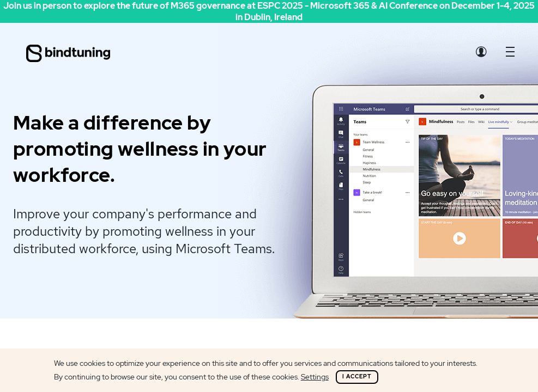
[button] (510, 54)
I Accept (357, 376)
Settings (315, 377)
